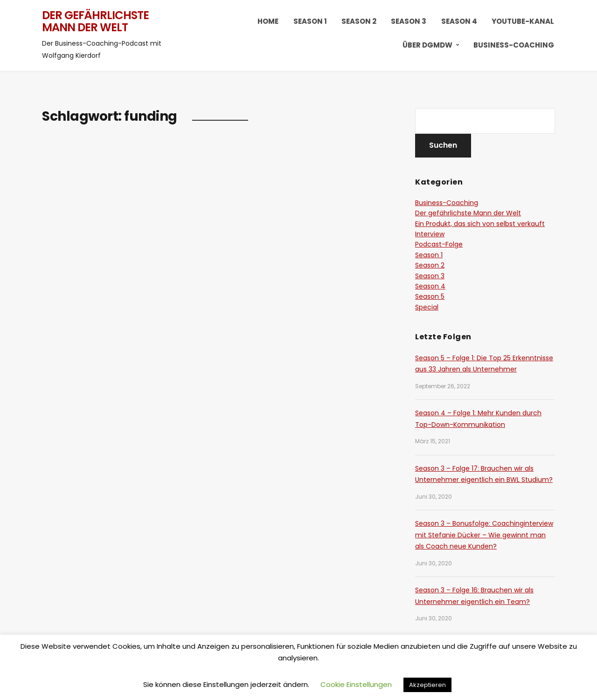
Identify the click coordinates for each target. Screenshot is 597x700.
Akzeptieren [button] (427, 685)
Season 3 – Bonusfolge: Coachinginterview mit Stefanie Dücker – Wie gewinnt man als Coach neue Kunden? (484, 535)
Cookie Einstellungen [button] (356, 684)
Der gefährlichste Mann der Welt (95, 21)
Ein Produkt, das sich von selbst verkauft (480, 224)
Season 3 (409, 21)
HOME (268, 21)
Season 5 (430, 296)
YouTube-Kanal (523, 21)
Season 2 (359, 21)
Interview (430, 234)
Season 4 (459, 21)
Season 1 (310, 21)
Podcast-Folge (439, 244)
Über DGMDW (427, 45)
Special (427, 307)
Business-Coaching (514, 45)
